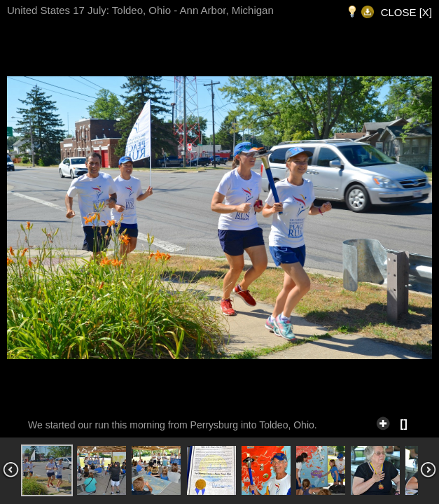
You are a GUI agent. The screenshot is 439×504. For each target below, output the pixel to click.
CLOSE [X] (406, 12)
